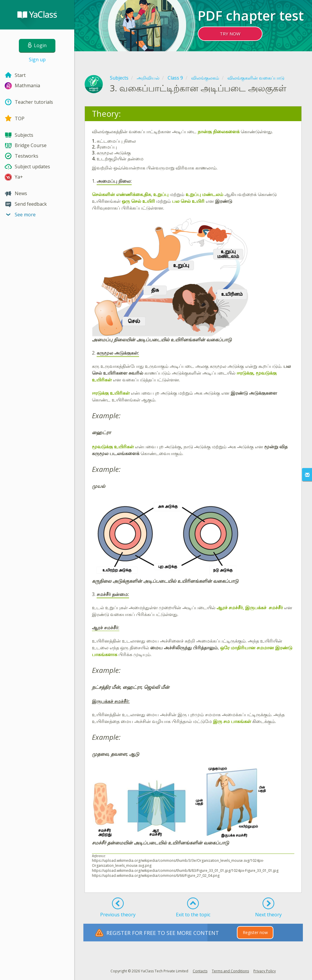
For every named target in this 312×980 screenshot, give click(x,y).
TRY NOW (230, 34)
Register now (255, 932)
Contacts (200, 971)
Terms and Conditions (230, 971)
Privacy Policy (265, 971)
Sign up (37, 60)
